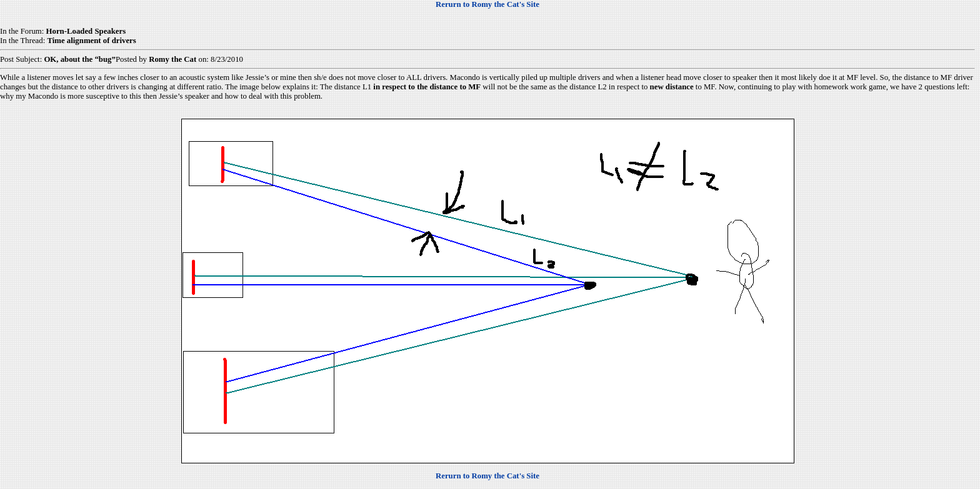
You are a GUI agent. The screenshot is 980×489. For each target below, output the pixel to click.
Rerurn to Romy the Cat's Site (487, 4)
